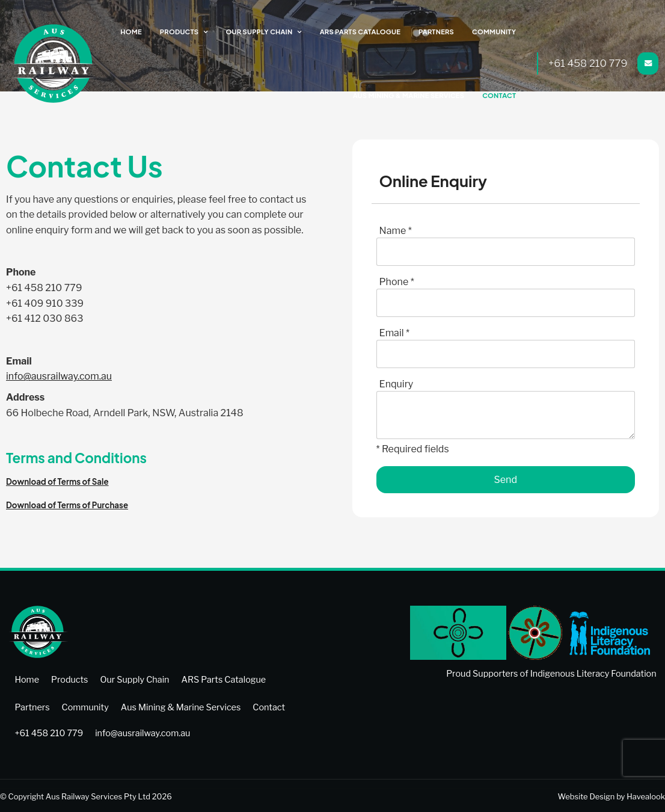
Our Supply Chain (266, 32)
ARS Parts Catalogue (364, 32)
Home (141, 32)
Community (496, 32)
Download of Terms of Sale (57, 481)
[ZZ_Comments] (506, 415)
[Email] (506, 354)
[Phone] (506, 303)
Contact (500, 95)
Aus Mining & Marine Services (412, 95)
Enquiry (397, 384)
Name (396, 231)
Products (188, 32)
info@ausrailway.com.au (59, 376)
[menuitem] (27, 679)
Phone (397, 282)
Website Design (587, 795)
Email (394, 333)
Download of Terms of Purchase (67, 505)
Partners (439, 32)
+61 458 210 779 (588, 63)
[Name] (506, 252)
